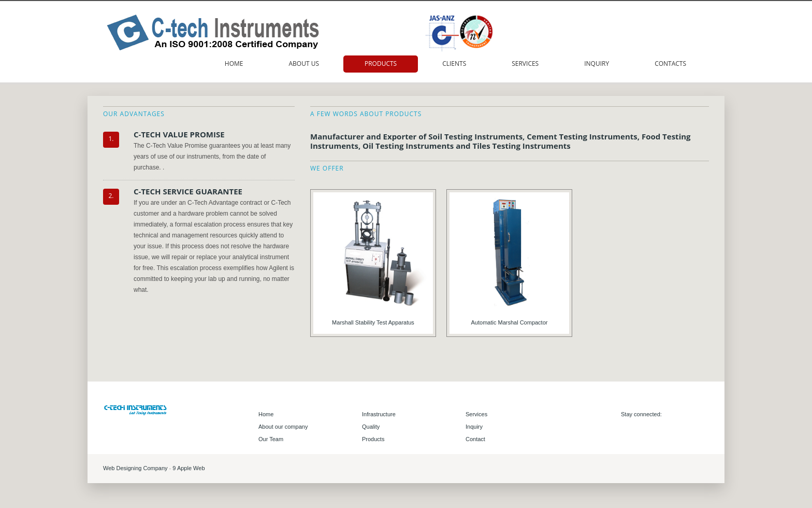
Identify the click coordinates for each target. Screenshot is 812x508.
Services (525, 63)
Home (234, 63)
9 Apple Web (189, 468)
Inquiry (597, 63)
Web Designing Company (136, 468)
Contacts (670, 63)
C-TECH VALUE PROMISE (179, 134)
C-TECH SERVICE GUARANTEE (188, 191)
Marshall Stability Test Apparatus (373, 322)
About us (303, 63)
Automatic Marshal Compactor (510, 322)
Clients (454, 63)
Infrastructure (379, 414)
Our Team (271, 439)
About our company (283, 427)
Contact (475, 439)
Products (381, 63)
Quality (371, 427)
